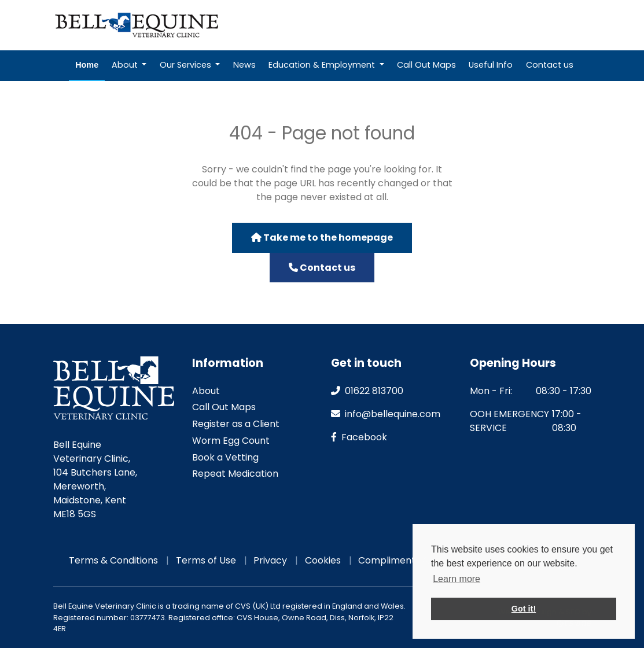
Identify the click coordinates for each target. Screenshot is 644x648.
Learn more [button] (457, 579)
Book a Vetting (225, 457)
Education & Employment (323, 65)
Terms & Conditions (113, 560)
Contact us (550, 65)
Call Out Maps (426, 65)
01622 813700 (367, 391)
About (126, 65)
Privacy (270, 560)
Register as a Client (236, 424)
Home (87, 65)
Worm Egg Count (231, 441)
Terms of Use (206, 560)
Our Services (187, 65)
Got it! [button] (524, 609)
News (244, 65)
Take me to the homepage (322, 238)
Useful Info (491, 65)
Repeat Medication (422, 25)
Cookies (323, 560)
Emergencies (554, 25)
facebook (359, 437)
